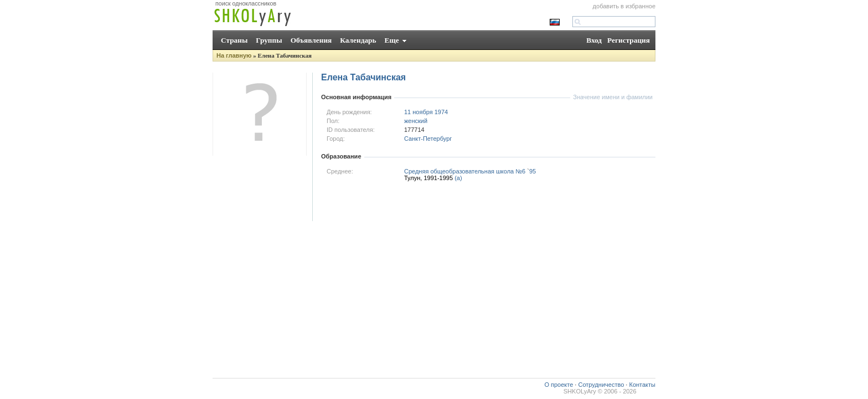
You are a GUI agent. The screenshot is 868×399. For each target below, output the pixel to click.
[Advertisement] (451, 204)
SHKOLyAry (580, 391)
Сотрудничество (601, 385)
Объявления (311, 40)
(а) (458, 178)
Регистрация (629, 40)
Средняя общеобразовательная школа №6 (465, 171)
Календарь (358, 40)
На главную (234, 55)
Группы (269, 40)
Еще (392, 40)
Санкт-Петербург (428, 139)
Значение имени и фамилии (613, 97)
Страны (234, 40)
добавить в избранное (624, 6)
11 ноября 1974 (426, 112)
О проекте (559, 385)
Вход (594, 40)
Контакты (642, 385)
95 (533, 171)
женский (416, 121)
